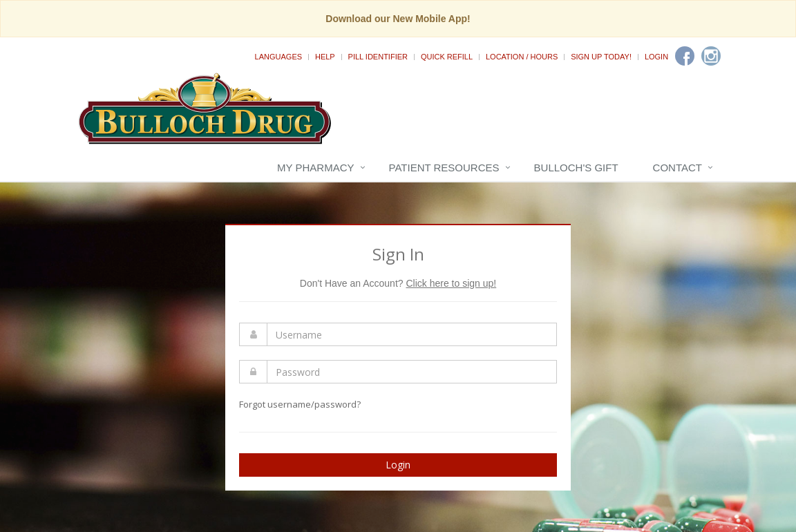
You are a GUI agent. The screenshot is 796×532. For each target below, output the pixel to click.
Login (656, 57)
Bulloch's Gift (576, 168)
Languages (278, 57)
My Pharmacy (315, 168)
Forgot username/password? (300, 404)
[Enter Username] (412, 334)
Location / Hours (522, 57)
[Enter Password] (412, 372)
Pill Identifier (378, 57)
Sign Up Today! (601, 57)
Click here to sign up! (451, 283)
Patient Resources (444, 168)
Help (325, 57)
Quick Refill (447, 57)
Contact (677, 168)
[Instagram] (711, 56)
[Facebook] (685, 56)
